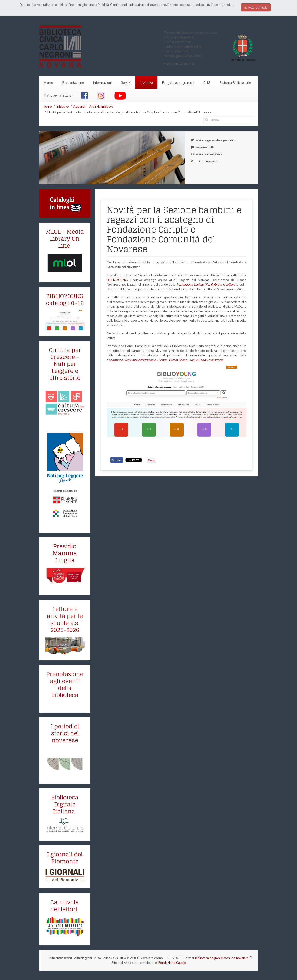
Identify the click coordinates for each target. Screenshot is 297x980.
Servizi (126, 83)
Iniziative (146, 83)
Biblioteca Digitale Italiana (65, 804)
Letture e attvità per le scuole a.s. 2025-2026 (65, 620)
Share (117, 460)
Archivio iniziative (102, 106)
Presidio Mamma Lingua (65, 553)
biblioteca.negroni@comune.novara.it (222, 958)
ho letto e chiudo (256, 7)
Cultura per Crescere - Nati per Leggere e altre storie (65, 364)
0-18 (207, 83)
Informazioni (102, 83)
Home (48, 83)
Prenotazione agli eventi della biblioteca (65, 685)
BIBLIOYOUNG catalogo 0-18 (65, 300)
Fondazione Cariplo (172, 963)
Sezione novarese (205, 161)
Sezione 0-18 (202, 147)
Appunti (79, 106)
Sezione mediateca (207, 154)
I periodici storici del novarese (65, 733)
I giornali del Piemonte (65, 858)
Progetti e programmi (178, 83)
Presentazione (73, 83)
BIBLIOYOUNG (117, 280)
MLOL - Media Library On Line (65, 239)
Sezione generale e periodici (213, 140)
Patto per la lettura (58, 95)
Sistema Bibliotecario (235, 83)
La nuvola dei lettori (65, 906)
